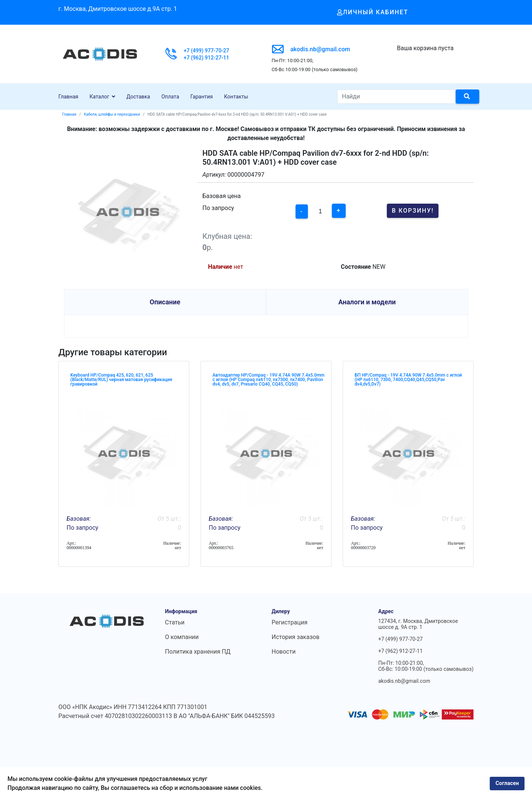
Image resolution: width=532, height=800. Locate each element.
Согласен (507, 783)
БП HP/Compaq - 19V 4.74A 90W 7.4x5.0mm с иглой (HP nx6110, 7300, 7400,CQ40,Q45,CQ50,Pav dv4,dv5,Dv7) (408, 380)
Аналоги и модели (367, 302)
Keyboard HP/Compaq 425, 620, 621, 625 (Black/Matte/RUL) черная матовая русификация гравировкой (121, 380)
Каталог (99, 97)
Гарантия (202, 97)
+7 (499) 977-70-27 (207, 51)
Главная (68, 97)
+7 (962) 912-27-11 (207, 58)
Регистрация (290, 622)
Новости (284, 652)
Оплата (170, 97)
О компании (182, 637)
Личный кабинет (373, 12)
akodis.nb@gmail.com (320, 49)
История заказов (296, 637)
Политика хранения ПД (198, 652)
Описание (165, 302)
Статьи (175, 622)
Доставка (138, 97)
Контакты (236, 97)
